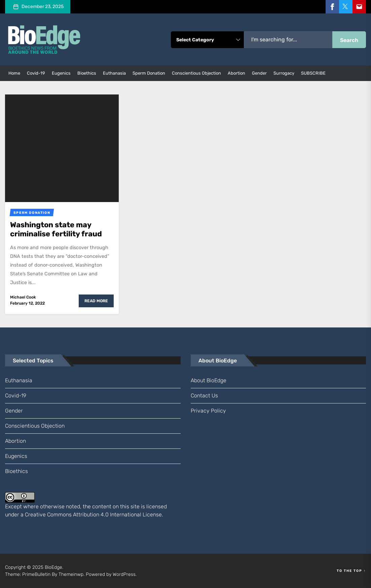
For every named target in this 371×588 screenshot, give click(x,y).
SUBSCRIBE (313, 73)
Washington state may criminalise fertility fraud (56, 229)
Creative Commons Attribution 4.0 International (83, 515)
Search (349, 40)
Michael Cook (23, 297)
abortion (236, 73)
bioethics (87, 73)
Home (14, 73)
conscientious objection (196, 73)
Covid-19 (36, 73)
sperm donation (149, 73)
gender (259, 73)
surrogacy (284, 73)
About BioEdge (209, 380)
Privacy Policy (208, 411)
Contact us (204, 396)
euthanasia (114, 73)
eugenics (61, 73)
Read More (96, 301)
